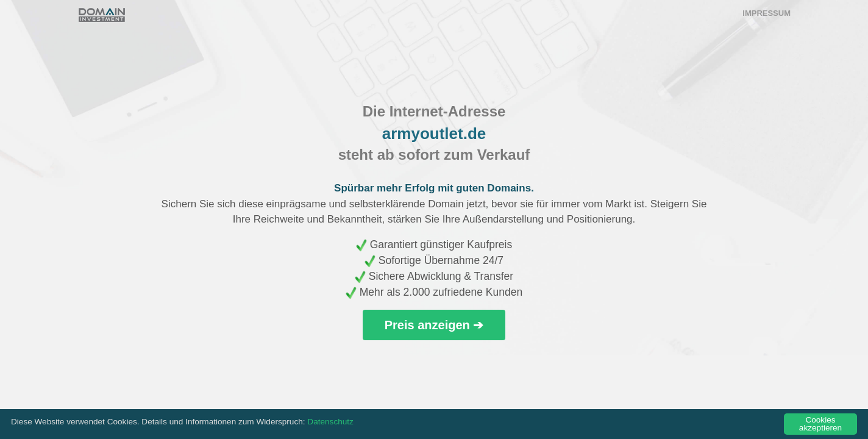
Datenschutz (330, 422)
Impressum (767, 13)
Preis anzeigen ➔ (434, 325)
